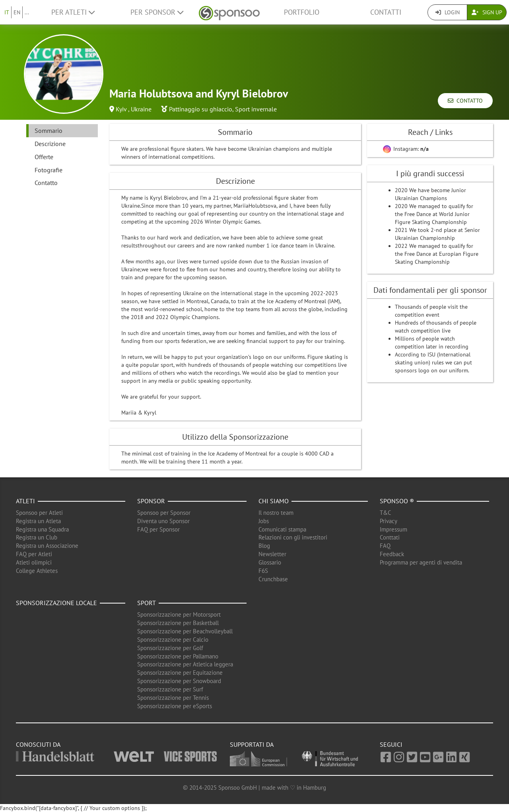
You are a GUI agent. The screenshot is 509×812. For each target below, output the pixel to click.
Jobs (264, 521)
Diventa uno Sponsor (163, 521)
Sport (147, 603)
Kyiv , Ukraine (134, 109)
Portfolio (302, 12)
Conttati (390, 537)
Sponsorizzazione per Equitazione (180, 673)
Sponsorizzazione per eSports (175, 706)
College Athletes (37, 571)
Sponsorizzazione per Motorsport (179, 614)
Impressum (393, 529)
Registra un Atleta (38, 521)
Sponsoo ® (397, 501)
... (27, 12)
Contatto (465, 101)
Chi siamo (274, 501)
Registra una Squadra (42, 529)
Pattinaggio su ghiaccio (201, 109)
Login (448, 12)
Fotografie (49, 170)
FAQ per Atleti (34, 554)
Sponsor (151, 501)
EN (17, 12)
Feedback (392, 554)
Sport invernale (256, 109)
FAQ (385, 546)
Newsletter (272, 554)
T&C (386, 513)
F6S (263, 571)
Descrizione (50, 144)
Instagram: (406, 149)
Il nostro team (276, 513)
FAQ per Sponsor (158, 529)
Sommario (49, 130)
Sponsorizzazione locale (56, 603)
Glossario (270, 562)
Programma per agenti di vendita (421, 562)
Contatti (386, 12)
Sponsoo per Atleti (39, 513)
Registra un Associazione (47, 546)
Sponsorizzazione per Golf (170, 648)
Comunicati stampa (282, 529)
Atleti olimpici (34, 562)
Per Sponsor (157, 12)
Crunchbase (273, 579)
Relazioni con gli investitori (293, 537)
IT (7, 12)
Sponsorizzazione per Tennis (173, 698)
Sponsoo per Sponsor (164, 513)
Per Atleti (73, 12)
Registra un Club (37, 537)
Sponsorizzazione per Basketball (178, 623)
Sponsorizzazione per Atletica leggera (185, 664)
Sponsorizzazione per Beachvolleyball (185, 631)
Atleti (25, 501)
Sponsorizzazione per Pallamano (178, 656)
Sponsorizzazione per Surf (170, 689)
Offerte (44, 157)
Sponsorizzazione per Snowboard (179, 681)
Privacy (389, 521)
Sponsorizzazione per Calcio (173, 640)
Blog (264, 546)
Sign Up (487, 12)
